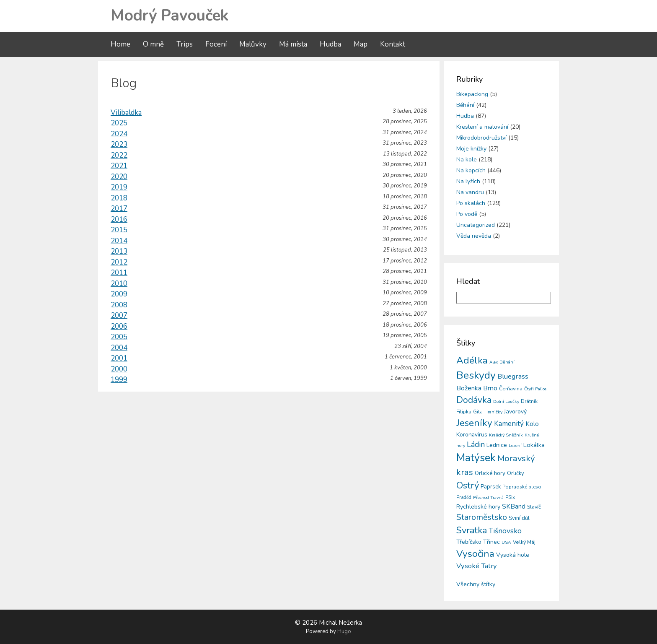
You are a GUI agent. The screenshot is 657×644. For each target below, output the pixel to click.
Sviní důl (519, 518)
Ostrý (468, 486)
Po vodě (467, 214)
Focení (216, 44)
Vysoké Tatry (477, 566)
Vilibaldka (126, 113)
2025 (119, 123)
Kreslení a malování (482, 127)
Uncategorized (476, 225)
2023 (119, 144)
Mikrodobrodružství (481, 138)
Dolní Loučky (506, 401)
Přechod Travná (488, 497)
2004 (119, 348)
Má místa (293, 44)
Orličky (516, 473)
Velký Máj (524, 542)
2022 (119, 155)
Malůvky (253, 44)
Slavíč (534, 507)
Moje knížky (471, 149)
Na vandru (470, 192)
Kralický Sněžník (506, 435)
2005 (119, 337)
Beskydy (476, 375)
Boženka (469, 388)
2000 (119, 369)
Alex (494, 362)
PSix (510, 497)
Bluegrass (513, 376)
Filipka (464, 412)
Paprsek (491, 487)
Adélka (472, 360)
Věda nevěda (474, 236)
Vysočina (475, 554)
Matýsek (476, 458)
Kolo (532, 424)
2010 (119, 284)
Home (120, 44)
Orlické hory (490, 473)
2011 (119, 273)
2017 (119, 209)
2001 (119, 358)
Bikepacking (472, 94)
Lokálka (534, 445)
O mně (153, 44)
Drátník (529, 401)
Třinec (491, 542)
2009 (119, 294)
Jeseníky (474, 423)
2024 (119, 134)
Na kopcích (471, 170)
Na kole (467, 160)
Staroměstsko (482, 517)
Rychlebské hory (478, 507)
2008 (119, 305)
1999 (119, 380)
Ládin (476, 444)
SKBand (514, 506)
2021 (119, 166)
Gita (478, 412)
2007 (119, 316)
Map (361, 44)
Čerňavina (511, 388)
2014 (119, 241)
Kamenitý (509, 424)
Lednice (497, 445)
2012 (119, 262)
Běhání (465, 105)
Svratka (472, 530)
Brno (490, 388)
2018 (119, 198)
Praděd (464, 497)
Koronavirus (472, 435)
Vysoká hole (513, 555)
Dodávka (474, 400)
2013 (119, 251)
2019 (119, 187)
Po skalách (471, 203)
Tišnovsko (505, 531)
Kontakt (393, 44)
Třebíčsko (469, 542)
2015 (119, 230)
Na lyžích (468, 181)
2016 (119, 219)
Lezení (515, 445)
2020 (119, 177)
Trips (185, 44)
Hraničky (493, 412)
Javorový (515, 412)
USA (506, 542)
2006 (119, 326)
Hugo (344, 631)
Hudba (330, 44)
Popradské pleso (522, 487)
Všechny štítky (476, 584)
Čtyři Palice (535, 389)
